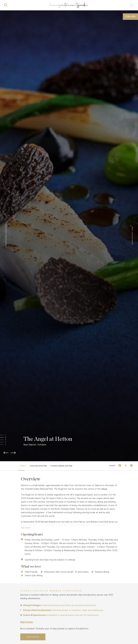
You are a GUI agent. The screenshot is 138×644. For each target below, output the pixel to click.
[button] (8, 435)
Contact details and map (61, 466)
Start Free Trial (33, 637)
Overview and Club (38, 466)
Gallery (23, 466)
